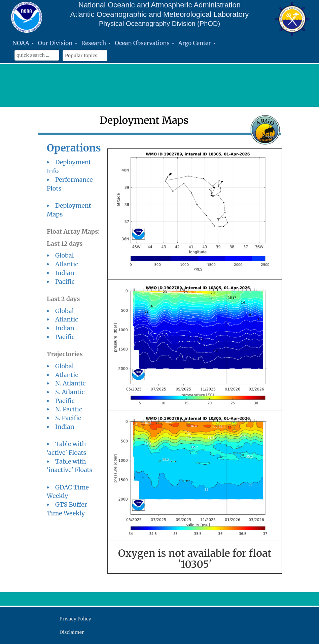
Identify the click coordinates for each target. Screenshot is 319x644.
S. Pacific (68, 418)
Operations (74, 148)
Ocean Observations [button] (144, 43)
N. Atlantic (70, 383)
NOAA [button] (23, 43)
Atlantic (67, 264)
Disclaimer (72, 632)
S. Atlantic (70, 392)
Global (64, 255)
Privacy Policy (75, 619)
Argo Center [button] (197, 43)
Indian (65, 273)
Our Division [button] (58, 43)
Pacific (65, 282)
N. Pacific (69, 409)
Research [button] (96, 43)
